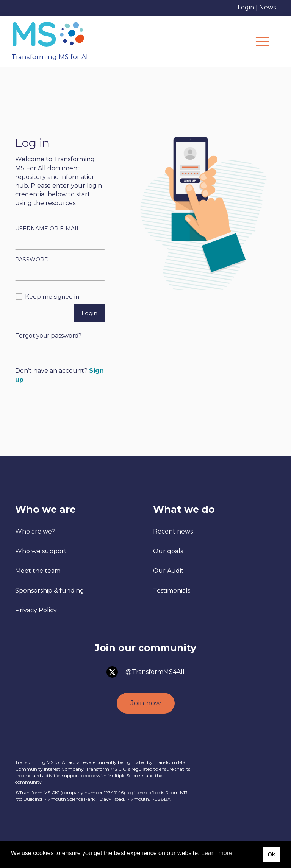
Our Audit (168, 571)
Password (32, 260)
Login (246, 7)
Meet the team (38, 571)
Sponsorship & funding (50, 590)
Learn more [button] (217, 853)
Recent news (173, 531)
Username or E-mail (48, 229)
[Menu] (262, 42)
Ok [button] (271, 854)
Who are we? (35, 531)
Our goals (168, 551)
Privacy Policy (36, 610)
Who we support (41, 551)
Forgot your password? (48, 335)
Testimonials (172, 590)
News (268, 7)
